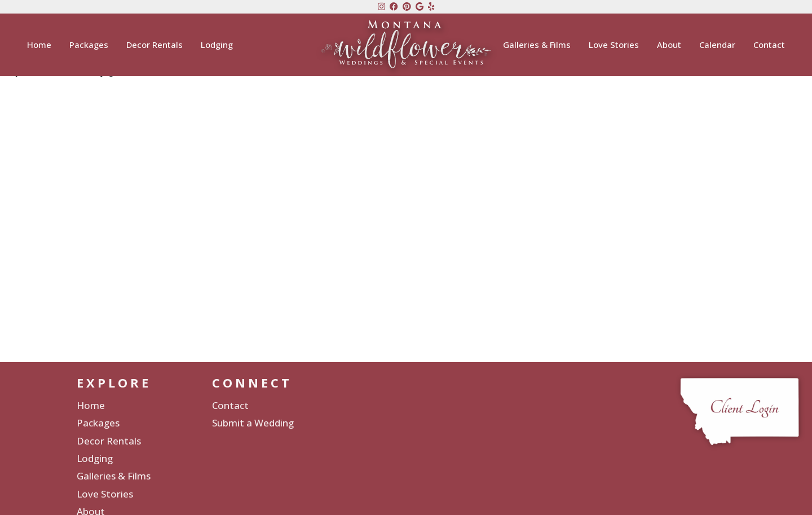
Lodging (217, 46)
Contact (769, 46)
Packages (89, 46)
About (669, 46)
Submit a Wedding (253, 423)
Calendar (717, 46)
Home (39, 46)
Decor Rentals (155, 46)
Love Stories (614, 46)
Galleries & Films (537, 46)
